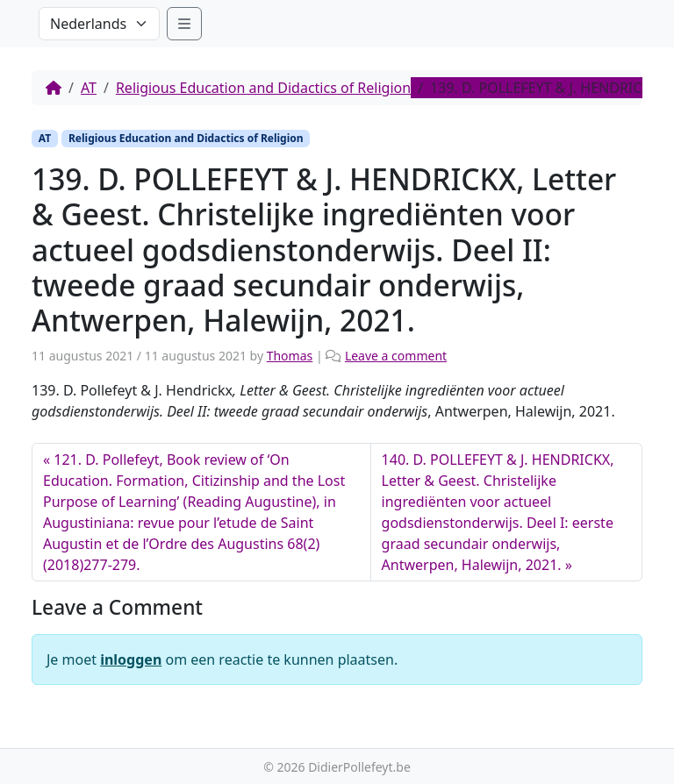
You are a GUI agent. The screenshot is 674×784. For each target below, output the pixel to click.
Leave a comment (396, 356)
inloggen (131, 659)
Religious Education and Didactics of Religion (263, 88)
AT (89, 88)
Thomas (290, 356)
